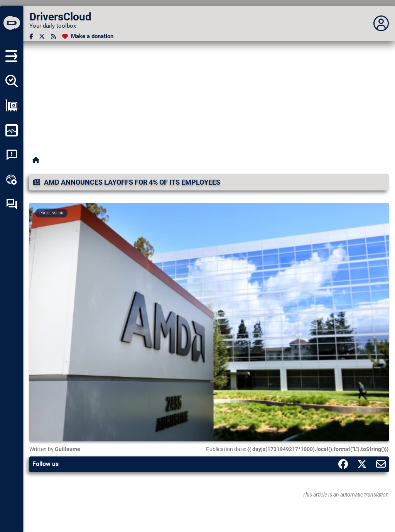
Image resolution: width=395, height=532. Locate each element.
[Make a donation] (88, 36)
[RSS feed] (53, 36)
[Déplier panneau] (381, 24)
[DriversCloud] (12, 24)
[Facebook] (31, 36)
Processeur (51, 213)
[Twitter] (42, 36)
